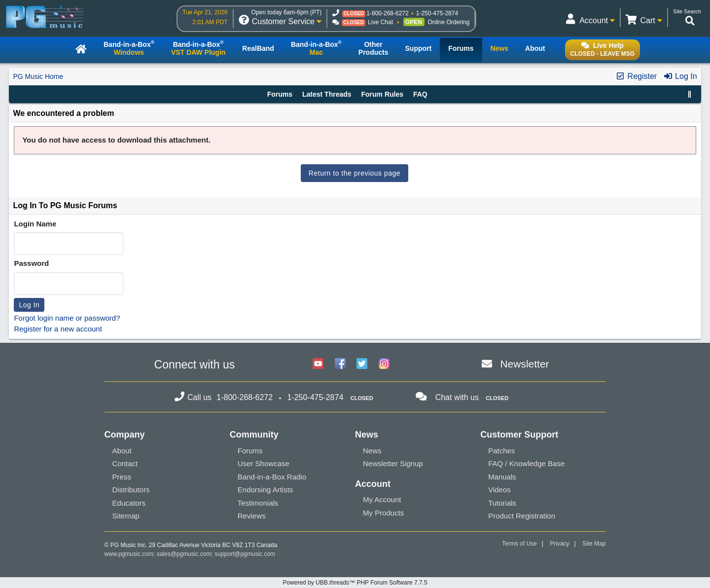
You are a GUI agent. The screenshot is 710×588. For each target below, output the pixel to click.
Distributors (131, 490)
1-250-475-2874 (437, 13)
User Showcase (264, 463)
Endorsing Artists (266, 490)
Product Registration (522, 516)
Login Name (35, 224)
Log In (680, 76)
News (372, 451)
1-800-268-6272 (387, 13)
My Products (383, 513)
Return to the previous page (355, 173)
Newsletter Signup (393, 463)
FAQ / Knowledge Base (526, 463)
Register (636, 76)
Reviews (252, 516)
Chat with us (457, 397)
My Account (382, 499)
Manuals (502, 477)
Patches (501, 451)
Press (122, 477)
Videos (499, 490)
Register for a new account (58, 329)
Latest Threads (327, 94)
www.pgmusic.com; (130, 554)
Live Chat (380, 22)
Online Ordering (448, 22)
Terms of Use (519, 544)
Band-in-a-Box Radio (272, 477)
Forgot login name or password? (67, 318)
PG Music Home (38, 76)
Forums (280, 94)
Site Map (594, 544)
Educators (129, 503)
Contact (125, 463)
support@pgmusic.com (245, 554)
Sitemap (126, 516)
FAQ (420, 94)
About (122, 451)
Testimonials (258, 503)
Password (31, 263)
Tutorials (502, 503)
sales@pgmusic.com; (186, 554)
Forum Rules (382, 94)
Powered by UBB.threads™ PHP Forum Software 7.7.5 (355, 583)
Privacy (559, 544)
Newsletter (524, 364)
